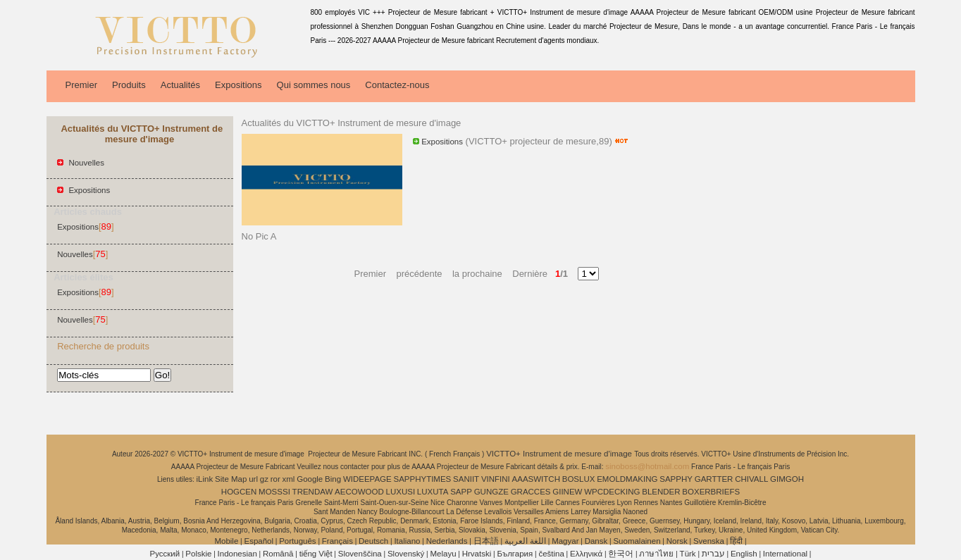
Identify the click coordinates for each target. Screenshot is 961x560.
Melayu (443, 554)
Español (259, 541)
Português (297, 541)
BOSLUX (579, 479)
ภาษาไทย (656, 554)
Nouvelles (86, 163)
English (744, 554)
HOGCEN (239, 492)
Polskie (198, 554)
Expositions (238, 85)
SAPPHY (676, 479)
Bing (333, 479)
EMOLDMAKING (627, 479)
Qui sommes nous (314, 85)
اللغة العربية (525, 541)
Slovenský (406, 554)
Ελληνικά (586, 554)
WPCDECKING (612, 492)
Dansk (596, 541)
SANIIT (466, 479)
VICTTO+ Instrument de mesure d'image (560, 454)
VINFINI (496, 479)
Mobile (226, 541)
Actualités (180, 85)
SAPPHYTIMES (422, 479)
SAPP (461, 492)
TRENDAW (313, 492)
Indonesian (237, 554)
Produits (129, 85)
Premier (82, 85)
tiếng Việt (316, 554)
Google (310, 479)
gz (264, 479)
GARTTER (714, 479)
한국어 (621, 554)
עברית (713, 554)
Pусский (165, 554)
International (785, 554)
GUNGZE (491, 492)
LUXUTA (433, 492)
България (515, 554)
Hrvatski (477, 554)
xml (289, 479)
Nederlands (447, 541)
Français (337, 541)
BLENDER (661, 492)
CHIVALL (751, 479)
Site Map (231, 479)
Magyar (565, 541)
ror (275, 479)
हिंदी (736, 541)
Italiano (407, 541)
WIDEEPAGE (367, 479)
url (253, 479)
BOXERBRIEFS (711, 492)
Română (278, 554)
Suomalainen (637, 541)
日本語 (486, 541)
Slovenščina (360, 554)
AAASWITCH (536, 479)
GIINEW (567, 492)
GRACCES (531, 492)
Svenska (709, 541)
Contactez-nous (397, 85)
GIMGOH (787, 479)
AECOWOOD (359, 492)
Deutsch (373, 541)
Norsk (677, 541)
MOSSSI (274, 492)
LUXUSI (401, 492)
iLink (205, 479)
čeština (551, 554)
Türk (688, 554)
